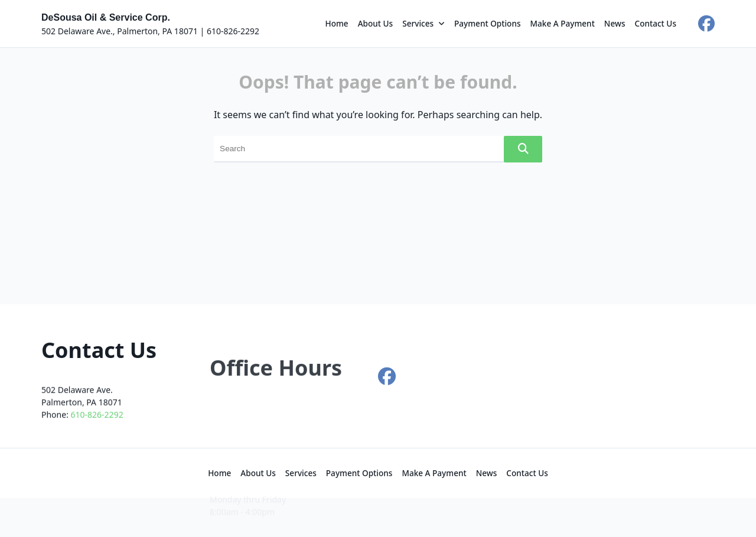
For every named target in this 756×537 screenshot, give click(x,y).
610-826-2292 (97, 420)
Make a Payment (563, 23)
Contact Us (656, 23)
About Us (376, 23)
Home (337, 23)
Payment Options (488, 23)
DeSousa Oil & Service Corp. (106, 17)
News (615, 23)
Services (423, 23)
